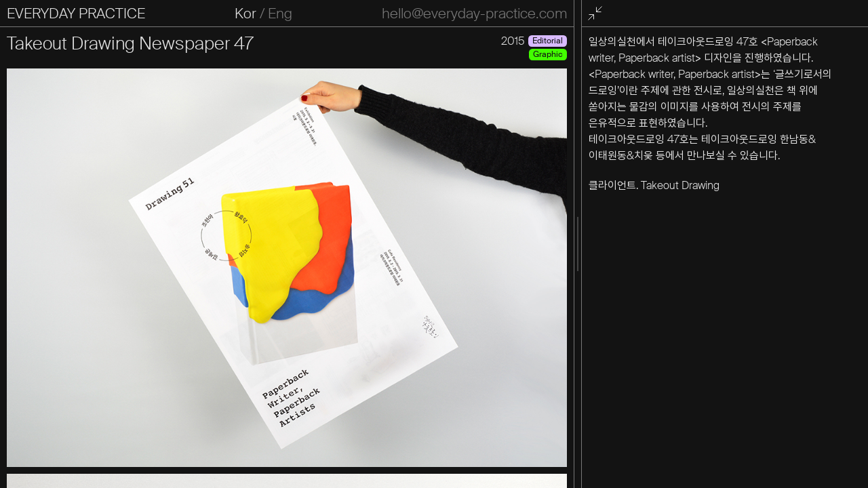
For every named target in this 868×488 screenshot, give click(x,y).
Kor (245, 14)
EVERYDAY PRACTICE (76, 14)
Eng (280, 14)
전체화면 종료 (597, 14)
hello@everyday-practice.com (474, 14)
